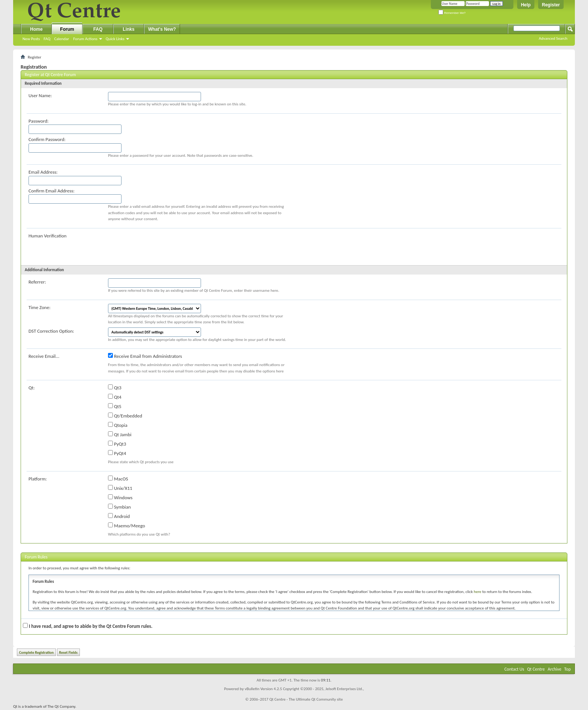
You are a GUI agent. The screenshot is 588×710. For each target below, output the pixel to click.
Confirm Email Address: (52, 191)
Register (551, 5)
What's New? (162, 29)
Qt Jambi (120, 434)
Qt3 (115, 387)
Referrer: (37, 282)
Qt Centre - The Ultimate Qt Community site (306, 699)
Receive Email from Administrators (145, 356)
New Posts (31, 39)
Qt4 (115, 397)
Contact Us (514, 669)
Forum (67, 29)
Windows (120, 497)
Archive (555, 669)
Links (128, 29)
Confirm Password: (47, 139)
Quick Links (115, 39)
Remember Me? (452, 13)
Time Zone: (40, 307)
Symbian (119, 507)
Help (526, 5)
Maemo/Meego (127, 525)
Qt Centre (536, 669)
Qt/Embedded (125, 416)
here (477, 592)
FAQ (47, 39)
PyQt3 (117, 444)
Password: (38, 121)
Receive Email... (44, 356)
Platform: (38, 479)
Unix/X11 (120, 488)
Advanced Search (553, 38)
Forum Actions (85, 39)
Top (568, 669)
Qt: (32, 388)
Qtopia (118, 425)
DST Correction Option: (51, 331)
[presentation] (165, 247)
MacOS (118, 479)
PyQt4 (117, 453)
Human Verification (47, 236)
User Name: (40, 95)
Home (36, 29)
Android (119, 516)
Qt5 (115, 406)
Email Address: (43, 172)
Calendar (61, 39)
